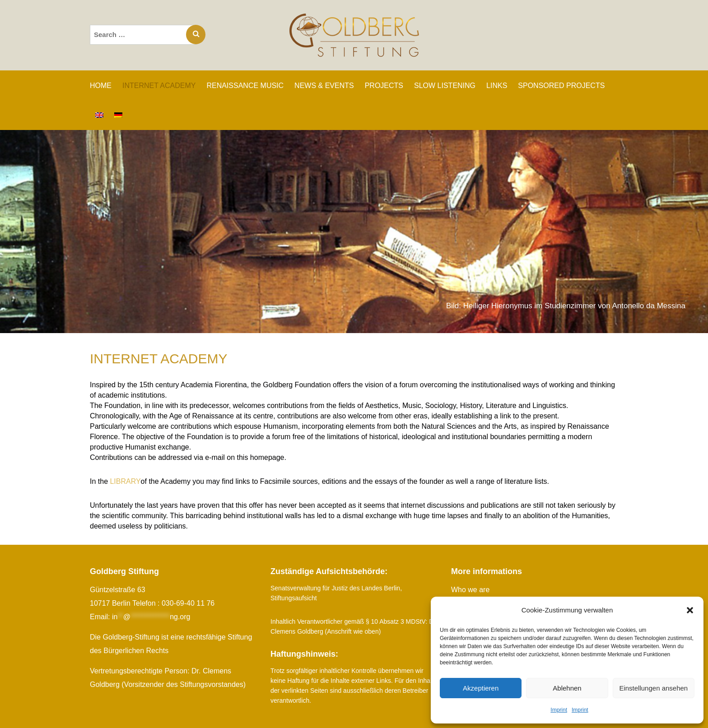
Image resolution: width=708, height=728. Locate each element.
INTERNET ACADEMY (159, 86)
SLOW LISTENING (445, 86)
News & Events (324, 86)
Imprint (559, 710)
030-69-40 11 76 (188, 603)
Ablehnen (567, 688)
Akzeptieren (481, 688)
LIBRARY (125, 481)
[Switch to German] (118, 115)
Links (497, 86)
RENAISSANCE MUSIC (245, 86)
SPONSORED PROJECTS (561, 86)
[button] (690, 610)
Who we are (470, 590)
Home (101, 86)
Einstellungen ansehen (653, 688)
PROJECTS (384, 86)
